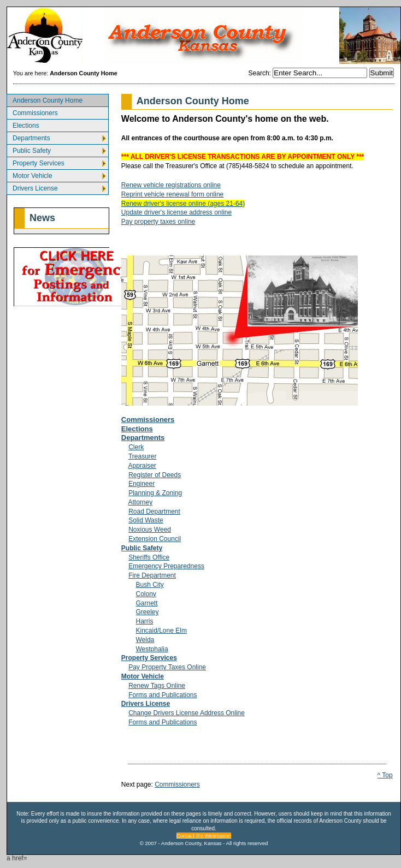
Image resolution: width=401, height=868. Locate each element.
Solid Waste (146, 520)
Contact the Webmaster (204, 836)
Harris (144, 621)
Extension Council (155, 539)
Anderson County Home (45, 99)
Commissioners (32, 112)
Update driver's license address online (176, 212)
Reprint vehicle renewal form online (172, 194)
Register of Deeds (155, 475)
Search (259, 73)
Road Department (154, 512)
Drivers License (32, 187)
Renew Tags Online (157, 686)
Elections (23, 124)
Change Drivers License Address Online (187, 713)
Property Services (36, 162)
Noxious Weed (150, 530)
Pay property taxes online (158, 222)
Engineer (141, 484)
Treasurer (143, 456)
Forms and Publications (163, 695)
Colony (146, 594)
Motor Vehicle (30, 174)
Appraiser (142, 466)
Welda (145, 640)
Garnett (146, 603)
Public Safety (29, 149)
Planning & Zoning (155, 493)
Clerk (136, 447)
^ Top (385, 775)
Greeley (147, 612)
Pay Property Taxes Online (167, 667)
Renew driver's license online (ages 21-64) (183, 204)
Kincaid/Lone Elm (161, 631)
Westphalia (152, 649)
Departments (28, 137)
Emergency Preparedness (166, 566)
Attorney (141, 502)
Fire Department (152, 575)
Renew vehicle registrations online (171, 185)
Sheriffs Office (149, 557)
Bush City (149, 585)
